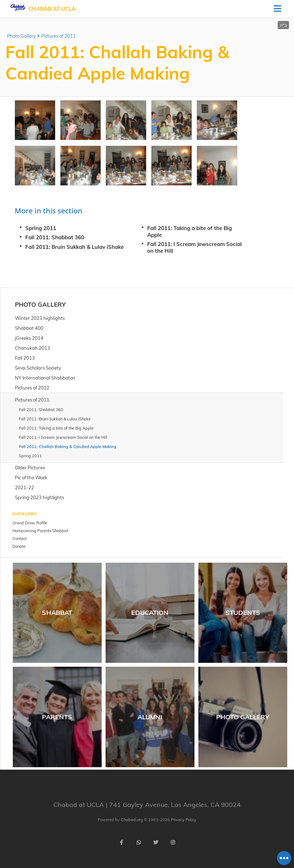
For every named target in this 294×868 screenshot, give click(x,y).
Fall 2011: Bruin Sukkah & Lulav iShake (74, 247)
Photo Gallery (22, 36)
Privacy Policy (184, 820)
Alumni (150, 717)
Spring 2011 (41, 228)
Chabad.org (132, 820)
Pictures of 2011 (58, 36)
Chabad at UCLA (52, 9)
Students (243, 613)
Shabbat (57, 613)
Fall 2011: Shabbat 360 (55, 237)
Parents (57, 717)
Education (150, 613)
